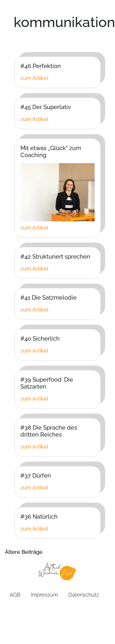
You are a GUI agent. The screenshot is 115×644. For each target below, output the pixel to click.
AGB (15, 595)
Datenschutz (84, 595)
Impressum (44, 595)
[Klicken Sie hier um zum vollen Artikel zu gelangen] (57, 78)
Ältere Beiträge (24, 552)
